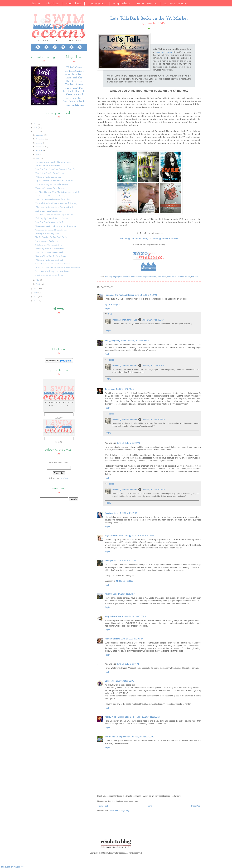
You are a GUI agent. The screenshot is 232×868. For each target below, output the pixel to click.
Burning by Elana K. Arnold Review (50, 249)
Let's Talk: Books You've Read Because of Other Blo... (56, 169)
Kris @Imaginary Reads (116, 341)
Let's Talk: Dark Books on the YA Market (52, 222)
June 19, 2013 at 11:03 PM (143, 737)
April (38, 284)
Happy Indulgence (74, 105)
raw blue (195, 277)
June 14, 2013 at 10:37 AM (154, 419)
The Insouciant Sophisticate (118, 737)
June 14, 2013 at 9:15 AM (153, 366)
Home (36, 4)
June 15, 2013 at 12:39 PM (123, 681)
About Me (53, 4)
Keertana (109, 513)
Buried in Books (74, 81)
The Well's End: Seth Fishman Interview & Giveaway (56, 204)
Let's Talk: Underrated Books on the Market (53, 200)
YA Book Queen (74, 68)
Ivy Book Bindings (74, 71)
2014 (36, 128)
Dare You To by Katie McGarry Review (51, 256)
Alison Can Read (112, 639)
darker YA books (129, 277)
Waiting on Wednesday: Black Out (49, 260)
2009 (36, 301)
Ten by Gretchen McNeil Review (48, 166)
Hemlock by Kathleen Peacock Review (50, 196)
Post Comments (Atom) (119, 811)
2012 (36, 289)
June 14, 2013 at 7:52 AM (153, 320)
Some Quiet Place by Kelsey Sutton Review (53, 264)
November (40, 139)
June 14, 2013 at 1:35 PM (143, 536)
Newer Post (103, 806)
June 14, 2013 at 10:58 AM (154, 490)
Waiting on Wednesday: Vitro (47, 234)
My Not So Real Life (125, 581)
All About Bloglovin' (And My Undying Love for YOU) (58, 192)
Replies (111, 314)
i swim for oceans (163, 52)
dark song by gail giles (113, 277)
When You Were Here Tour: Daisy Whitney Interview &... (58, 268)
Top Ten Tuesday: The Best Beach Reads (51, 237)
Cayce (108, 681)
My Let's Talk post (112, 304)
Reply (107, 308)
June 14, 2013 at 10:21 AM (123, 389)
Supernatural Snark (74, 98)
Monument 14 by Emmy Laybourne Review (53, 271)
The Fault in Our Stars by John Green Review (54, 162)
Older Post (196, 806)
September (40, 147)
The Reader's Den (74, 88)
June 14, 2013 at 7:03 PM (135, 616)
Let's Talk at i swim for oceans (179, 277)
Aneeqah (109, 561)
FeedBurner (64, 479)
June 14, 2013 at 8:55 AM (138, 341)
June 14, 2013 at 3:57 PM (124, 594)
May (38, 280)
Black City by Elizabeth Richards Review (52, 219)
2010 (36, 297)
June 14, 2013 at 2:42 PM (125, 561)
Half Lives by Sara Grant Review (49, 211)
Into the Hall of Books (74, 91)
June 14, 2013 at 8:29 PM (128, 664)
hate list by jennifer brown (146, 277)
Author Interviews (176, 4)
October (39, 143)
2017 (36, 124)
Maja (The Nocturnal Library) (118, 536)
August (39, 151)
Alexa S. (109, 594)
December (40, 135)
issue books (162, 277)
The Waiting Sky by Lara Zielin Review (52, 185)
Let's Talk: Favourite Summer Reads (49, 253)
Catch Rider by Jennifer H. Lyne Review (51, 230)
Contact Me (74, 4)
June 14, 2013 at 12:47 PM (125, 513)
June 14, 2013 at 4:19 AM (146, 295)
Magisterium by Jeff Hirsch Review (49, 275)
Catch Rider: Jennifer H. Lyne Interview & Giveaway (56, 226)
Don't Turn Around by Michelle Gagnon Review (54, 215)
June (38, 159)
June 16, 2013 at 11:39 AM (149, 717)
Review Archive (147, 4)
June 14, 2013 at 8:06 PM (132, 639)
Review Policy (97, 4)
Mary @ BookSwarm (114, 616)
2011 (36, 293)
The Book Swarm (74, 85)
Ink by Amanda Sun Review (47, 241)
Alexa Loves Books (74, 74)
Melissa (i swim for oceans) (125, 320)
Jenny (108, 389)
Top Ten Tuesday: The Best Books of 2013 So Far (54, 181)
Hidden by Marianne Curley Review (50, 188)
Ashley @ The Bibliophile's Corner (121, 717)
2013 (36, 132)
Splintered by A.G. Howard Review (49, 245)
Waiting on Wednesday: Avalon (48, 177)
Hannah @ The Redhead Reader (119, 295)
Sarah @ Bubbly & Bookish (166, 239)
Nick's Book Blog (74, 78)
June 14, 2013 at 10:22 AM (128, 443)
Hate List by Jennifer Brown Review (50, 173)
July (38, 155)
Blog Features (122, 4)
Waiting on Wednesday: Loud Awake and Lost (54, 207)
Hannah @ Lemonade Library (134, 239)
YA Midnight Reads (74, 102)
